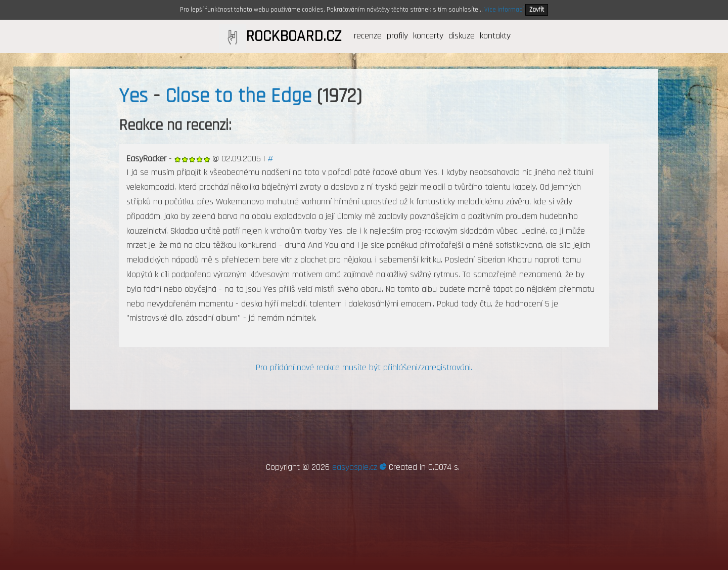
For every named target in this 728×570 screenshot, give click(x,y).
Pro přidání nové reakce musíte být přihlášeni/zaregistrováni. (364, 367)
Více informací (504, 10)
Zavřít (537, 10)
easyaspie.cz (359, 467)
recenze (368, 36)
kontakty (495, 36)
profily (397, 36)
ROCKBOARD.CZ (293, 36)
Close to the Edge (238, 96)
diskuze (462, 36)
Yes (133, 96)
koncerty (428, 36)
